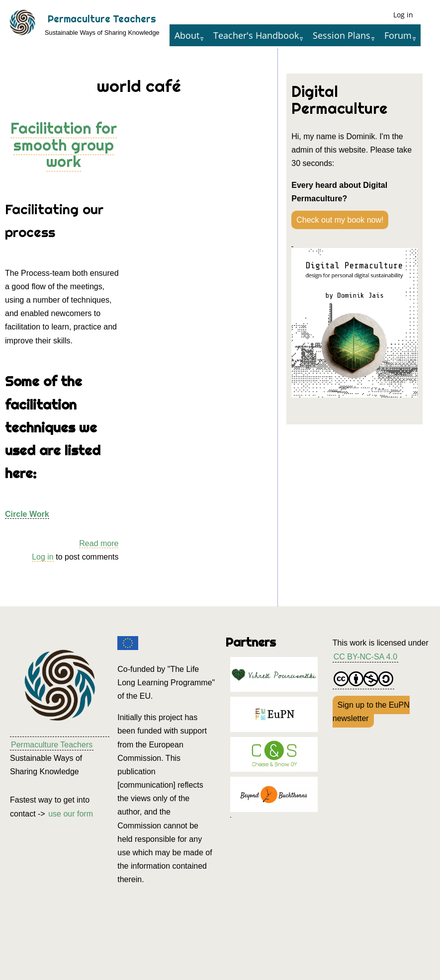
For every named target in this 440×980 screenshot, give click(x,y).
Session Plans (342, 35)
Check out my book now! (340, 220)
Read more (99, 544)
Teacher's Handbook (256, 35)
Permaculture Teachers (102, 19)
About (187, 35)
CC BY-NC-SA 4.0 (365, 657)
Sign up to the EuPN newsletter (371, 712)
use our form (71, 814)
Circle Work (27, 514)
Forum (398, 35)
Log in (403, 15)
